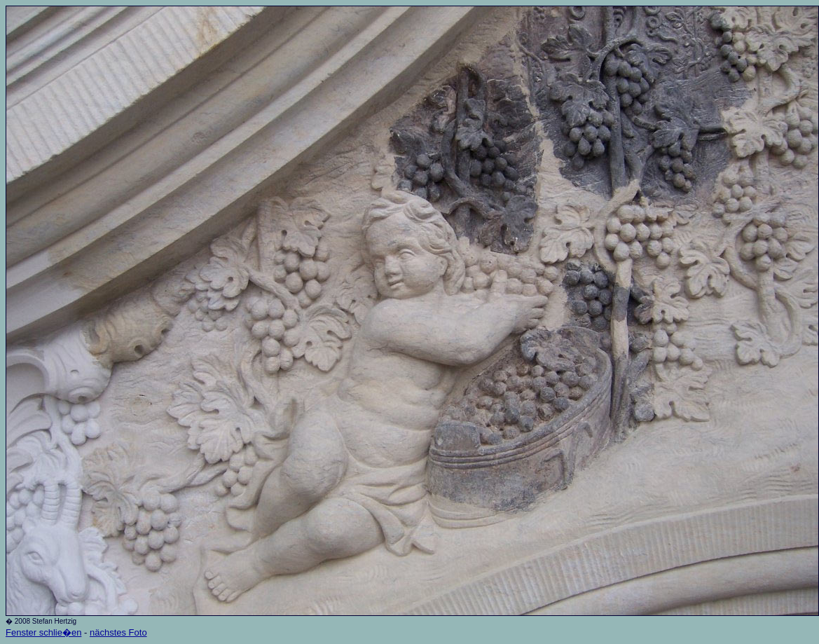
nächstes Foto (118, 632)
